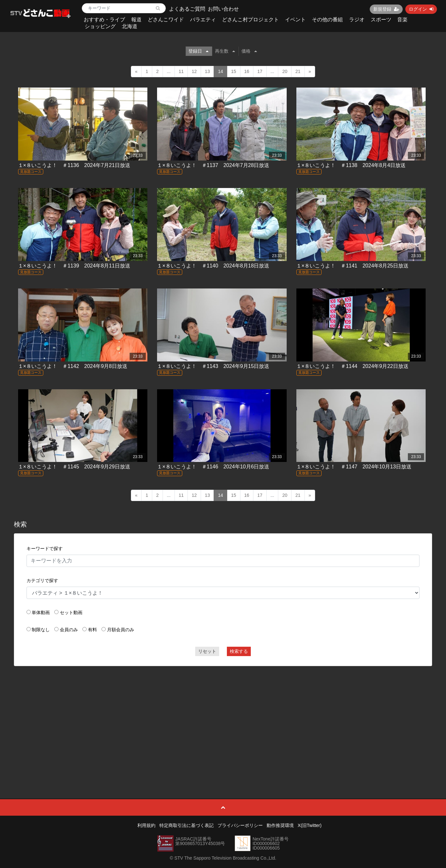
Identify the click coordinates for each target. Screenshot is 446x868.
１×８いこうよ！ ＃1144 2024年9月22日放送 (352, 366)
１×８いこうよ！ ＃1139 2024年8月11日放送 (74, 266)
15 (234, 71)
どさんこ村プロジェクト (250, 20)
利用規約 (146, 825)
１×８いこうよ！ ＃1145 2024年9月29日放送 (74, 467)
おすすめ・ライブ (104, 20)
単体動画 (41, 612)
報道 (136, 20)
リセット (207, 651)
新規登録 (386, 9)
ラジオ (357, 20)
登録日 (198, 51)
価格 (249, 51)
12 (194, 71)
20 (285, 71)
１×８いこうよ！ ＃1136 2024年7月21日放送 (74, 165)
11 (181, 71)
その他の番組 (327, 20)
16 (247, 71)
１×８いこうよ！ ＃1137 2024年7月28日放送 (213, 165)
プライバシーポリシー (240, 825)
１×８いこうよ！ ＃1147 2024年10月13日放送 (354, 467)
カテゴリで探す (42, 580)
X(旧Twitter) (310, 825)
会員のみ (69, 630)
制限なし (41, 630)
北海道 (130, 26)
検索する (239, 651)
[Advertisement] (223, 718)
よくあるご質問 (187, 9)
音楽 (402, 20)
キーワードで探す (45, 549)
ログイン (421, 9)
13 (207, 71)
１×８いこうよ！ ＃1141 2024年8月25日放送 (352, 266)
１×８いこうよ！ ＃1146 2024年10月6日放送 (213, 467)
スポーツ (381, 20)
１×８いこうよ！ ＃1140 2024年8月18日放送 (213, 266)
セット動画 (71, 612)
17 (260, 71)
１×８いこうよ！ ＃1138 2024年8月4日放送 (351, 165)
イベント (295, 20)
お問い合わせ (223, 9)
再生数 (225, 51)
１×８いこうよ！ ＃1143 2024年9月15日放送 (213, 366)
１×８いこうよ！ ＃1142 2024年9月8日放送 (73, 366)
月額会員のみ (121, 630)
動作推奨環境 (280, 825)
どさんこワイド (166, 20)
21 (298, 71)
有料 (92, 630)
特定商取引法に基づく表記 (186, 825)
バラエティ (203, 20)
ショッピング (100, 26)
